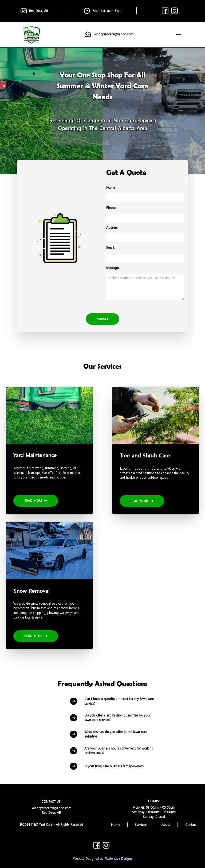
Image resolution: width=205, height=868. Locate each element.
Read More (36, 501)
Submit (102, 319)
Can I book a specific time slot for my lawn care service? (112, 701)
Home (115, 825)
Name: (111, 188)
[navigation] (180, 34)
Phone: (111, 208)
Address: (112, 228)
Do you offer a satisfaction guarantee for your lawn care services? (110, 718)
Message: (113, 268)
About (166, 825)
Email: (111, 248)
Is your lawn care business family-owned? (107, 766)
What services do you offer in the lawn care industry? (108, 734)
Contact (191, 825)
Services (141, 825)
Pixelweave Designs (118, 859)
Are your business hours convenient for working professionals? (112, 751)
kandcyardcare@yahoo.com (109, 34)
